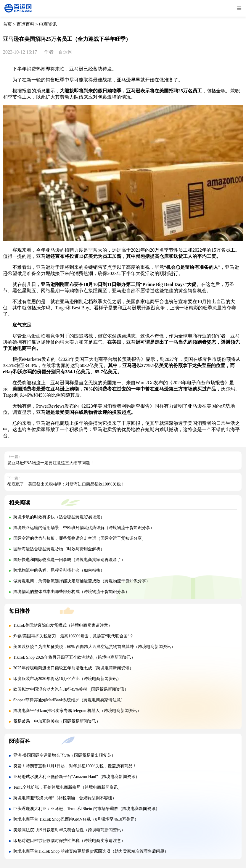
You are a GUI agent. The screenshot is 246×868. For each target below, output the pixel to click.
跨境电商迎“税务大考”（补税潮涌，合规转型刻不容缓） (65, 798)
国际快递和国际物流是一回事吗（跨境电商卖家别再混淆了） (69, 560)
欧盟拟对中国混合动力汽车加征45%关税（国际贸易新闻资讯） (71, 689)
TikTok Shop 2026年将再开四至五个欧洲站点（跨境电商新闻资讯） (74, 657)
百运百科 (25, 24)
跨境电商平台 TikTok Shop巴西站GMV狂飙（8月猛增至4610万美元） (76, 819)
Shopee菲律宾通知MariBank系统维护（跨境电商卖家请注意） (69, 700)
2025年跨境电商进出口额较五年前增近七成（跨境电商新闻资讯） (73, 668)
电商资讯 (48, 24)
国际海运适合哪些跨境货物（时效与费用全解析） (59, 549)
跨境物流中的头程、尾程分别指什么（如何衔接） (59, 570)
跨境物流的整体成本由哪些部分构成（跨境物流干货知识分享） (71, 592)
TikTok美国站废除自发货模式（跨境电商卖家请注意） (63, 625)
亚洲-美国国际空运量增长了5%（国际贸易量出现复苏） (64, 755)
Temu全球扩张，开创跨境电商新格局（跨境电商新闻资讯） (67, 787)
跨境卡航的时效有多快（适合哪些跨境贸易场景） (59, 517)
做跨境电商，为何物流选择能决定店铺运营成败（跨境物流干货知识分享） (82, 581)
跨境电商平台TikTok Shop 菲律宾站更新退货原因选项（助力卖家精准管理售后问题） (91, 851)
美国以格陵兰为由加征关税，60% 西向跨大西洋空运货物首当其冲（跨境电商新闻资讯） (94, 647)
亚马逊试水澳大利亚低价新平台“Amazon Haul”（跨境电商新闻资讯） (77, 777)
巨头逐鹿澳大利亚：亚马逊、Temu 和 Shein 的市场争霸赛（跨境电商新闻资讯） (86, 809)
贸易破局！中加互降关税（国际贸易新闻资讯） (57, 721)
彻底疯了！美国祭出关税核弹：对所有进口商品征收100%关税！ (66, 484)
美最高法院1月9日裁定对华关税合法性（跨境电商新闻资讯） (69, 830)
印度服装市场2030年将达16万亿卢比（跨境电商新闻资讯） (67, 679)
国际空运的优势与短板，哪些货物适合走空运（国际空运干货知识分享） (80, 538)
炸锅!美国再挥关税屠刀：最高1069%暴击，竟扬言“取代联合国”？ (74, 636)
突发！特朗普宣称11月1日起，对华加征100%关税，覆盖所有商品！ (75, 766)
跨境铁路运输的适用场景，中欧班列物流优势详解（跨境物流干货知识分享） (84, 528)
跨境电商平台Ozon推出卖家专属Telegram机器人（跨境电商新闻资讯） (77, 711)
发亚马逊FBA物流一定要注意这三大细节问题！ (51, 463)
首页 (7, 24)
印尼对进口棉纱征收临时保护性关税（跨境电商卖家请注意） (69, 841)
